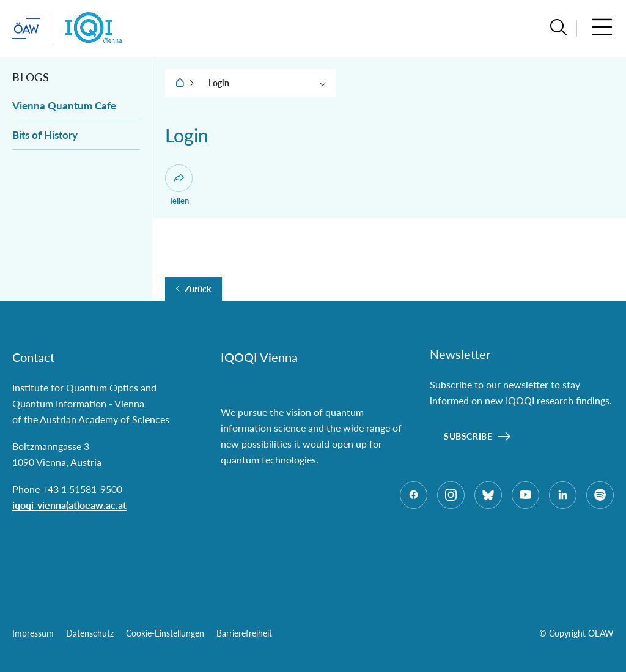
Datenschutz (90, 633)
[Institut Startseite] (94, 28)
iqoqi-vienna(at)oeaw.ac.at (69, 505)
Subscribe (468, 436)
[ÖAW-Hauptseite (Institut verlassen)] (26, 28)
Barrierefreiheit (244, 633)
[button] (558, 28)
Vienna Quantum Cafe (64, 105)
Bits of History (45, 135)
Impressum (33, 633)
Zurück (198, 289)
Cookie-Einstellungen (165, 633)
